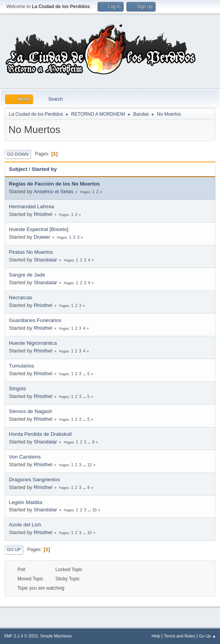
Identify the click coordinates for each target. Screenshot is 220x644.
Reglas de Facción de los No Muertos (54, 184)
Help (156, 636)
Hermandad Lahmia (31, 207)
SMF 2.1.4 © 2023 (21, 636)
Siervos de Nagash (31, 411)
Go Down (18, 154)
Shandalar (45, 260)
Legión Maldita (26, 502)
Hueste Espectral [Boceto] (39, 229)
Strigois (17, 389)
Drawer (42, 237)
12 (90, 465)
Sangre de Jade (27, 275)
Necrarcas (21, 298)
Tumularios (21, 366)
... (85, 374)
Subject (18, 169)
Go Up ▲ (207, 636)
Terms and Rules (180, 636)
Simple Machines (56, 636)
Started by (44, 169)
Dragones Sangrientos (34, 480)
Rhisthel (43, 214)
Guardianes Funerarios (35, 320)
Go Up (14, 550)
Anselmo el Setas (54, 191)
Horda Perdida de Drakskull (40, 434)
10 (94, 510)
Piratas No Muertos (31, 252)
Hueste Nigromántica (33, 343)
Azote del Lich (25, 525)
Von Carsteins (25, 457)
